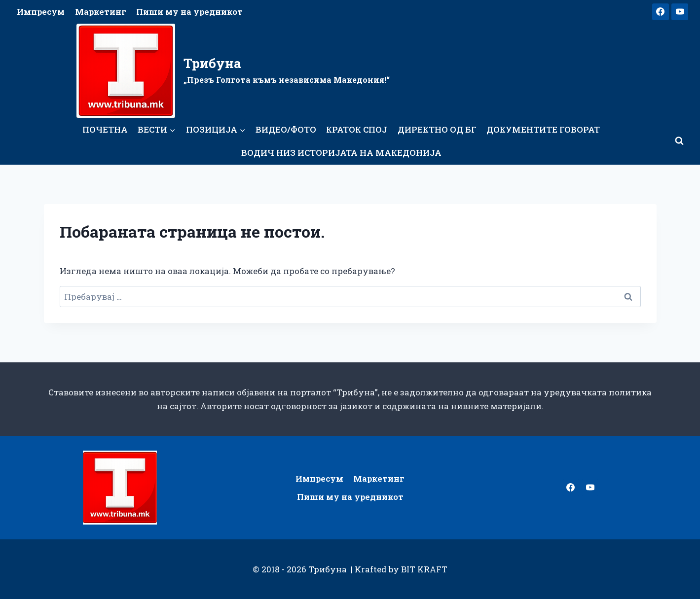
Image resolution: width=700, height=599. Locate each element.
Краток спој (357, 129)
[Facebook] (661, 12)
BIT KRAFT (424, 569)
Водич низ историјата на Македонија (341, 153)
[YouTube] (680, 12)
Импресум (41, 12)
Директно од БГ (437, 129)
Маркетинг (101, 12)
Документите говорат (543, 129)
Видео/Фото (286, 129)
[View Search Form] (679, 141)
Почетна (105, 129)
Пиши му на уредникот (189, 12)
